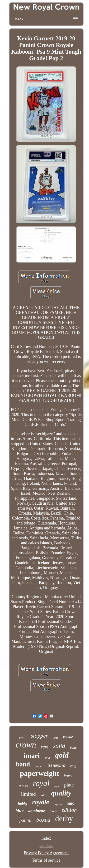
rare (45, 747)
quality (61, 793)
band (23, 764)
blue (20, 810)
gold (62, 755)
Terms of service (46, 860)
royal (41, 783)
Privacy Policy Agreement (46, 853)
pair (23, 737)
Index (46, 838)
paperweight (40, 773)
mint (44, 795)
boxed (43, 820)
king (73, 766)
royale (41, 802)
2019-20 (23, 786)
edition (69, 810)
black (53, 811)
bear (73, 748)
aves (47, 758)
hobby (23, 804)
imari (32, 756)
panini (26, 820)
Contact (46, 846)
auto (71, 803)
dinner (39, 766)
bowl (57, 786)
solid (59, 746)
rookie (68, 737)
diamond (56, 766)
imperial (58, 805)
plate (69, 785)
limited (28, 794)
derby (64, 819)
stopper (39, 736)
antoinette (37, 811)
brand (68, 776)
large (56, 738)
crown (26, 745)
